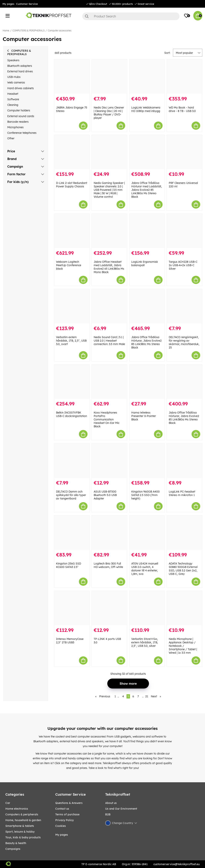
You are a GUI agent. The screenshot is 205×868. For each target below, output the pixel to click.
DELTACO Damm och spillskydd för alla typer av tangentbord (71, 495)
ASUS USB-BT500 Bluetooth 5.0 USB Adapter (105, 495)
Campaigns (13, 849)
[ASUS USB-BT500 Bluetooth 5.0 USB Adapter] (109, 461)
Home (6, 31)
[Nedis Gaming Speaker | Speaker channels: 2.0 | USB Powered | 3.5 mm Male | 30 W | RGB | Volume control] (109, 152)
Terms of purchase (67, 814)
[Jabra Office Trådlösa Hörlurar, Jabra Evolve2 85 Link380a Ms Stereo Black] (184, 382)
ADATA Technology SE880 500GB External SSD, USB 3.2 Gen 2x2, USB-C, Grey (183, 569)
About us (111, 803)
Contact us (62, 809)
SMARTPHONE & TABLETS (20, 826)
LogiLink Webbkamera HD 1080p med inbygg (146, 109)
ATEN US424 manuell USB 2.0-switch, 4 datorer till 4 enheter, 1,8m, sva (145, 569)
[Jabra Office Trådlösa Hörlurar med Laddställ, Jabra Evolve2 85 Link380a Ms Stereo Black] (147, 152)
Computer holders (19, 110)
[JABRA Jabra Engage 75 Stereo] (72, 77)
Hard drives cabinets (21, 88)
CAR (8, 803)
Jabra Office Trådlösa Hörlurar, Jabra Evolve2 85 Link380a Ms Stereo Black (184, 418)
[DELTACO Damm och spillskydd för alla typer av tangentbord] (72, 461)
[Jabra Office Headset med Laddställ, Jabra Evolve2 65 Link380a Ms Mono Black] (109, 231)
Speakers (13, 60)
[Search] (131, 16)
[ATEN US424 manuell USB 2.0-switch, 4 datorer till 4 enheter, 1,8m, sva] (147, 533)
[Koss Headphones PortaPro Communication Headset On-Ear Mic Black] (109, 382)
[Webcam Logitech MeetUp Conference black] (72, 231)
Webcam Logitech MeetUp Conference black (69, 265)
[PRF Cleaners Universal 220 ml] (184, 152)
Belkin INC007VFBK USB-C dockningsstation (72, 414)
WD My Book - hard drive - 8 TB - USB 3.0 (182, 109)
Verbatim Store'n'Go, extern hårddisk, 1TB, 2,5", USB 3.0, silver (145, 642)
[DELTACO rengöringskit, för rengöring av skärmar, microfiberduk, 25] (184, 306)
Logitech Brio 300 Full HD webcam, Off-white (108, 565)
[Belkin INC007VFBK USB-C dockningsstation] (72, 382)
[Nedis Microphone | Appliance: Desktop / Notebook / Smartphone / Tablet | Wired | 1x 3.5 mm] (184, 608)
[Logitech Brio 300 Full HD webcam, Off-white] (109, 533)
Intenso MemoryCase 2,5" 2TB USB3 (70, 641)
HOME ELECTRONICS (17, 809)
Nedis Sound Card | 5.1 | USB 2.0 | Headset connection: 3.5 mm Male (109, 341)
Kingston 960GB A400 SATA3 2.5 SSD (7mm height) (145, 495)
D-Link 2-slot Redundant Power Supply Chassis (72, 185)
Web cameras (16, 82)
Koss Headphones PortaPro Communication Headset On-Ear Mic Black (107, 419)
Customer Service (27, 4)
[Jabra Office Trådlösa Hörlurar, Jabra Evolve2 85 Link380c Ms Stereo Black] (147, 306)
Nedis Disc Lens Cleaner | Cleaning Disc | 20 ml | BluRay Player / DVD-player (109, 113)
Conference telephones (22, 133)
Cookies (61, 826)
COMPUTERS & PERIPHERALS (29, 31)
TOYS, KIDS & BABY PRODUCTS (23, 837)
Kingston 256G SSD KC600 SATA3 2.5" (69, 565)
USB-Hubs (14, 77)
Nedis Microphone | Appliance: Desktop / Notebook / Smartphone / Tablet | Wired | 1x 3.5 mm (183, 646)
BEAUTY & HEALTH (16, 843)
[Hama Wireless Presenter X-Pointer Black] (147, 382)
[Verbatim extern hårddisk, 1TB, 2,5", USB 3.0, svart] (72, 306)
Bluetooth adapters (20, 66)
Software (13, 99)
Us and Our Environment (121, 809)
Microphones (15, 127)
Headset (13, 94)
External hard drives (20, 71)
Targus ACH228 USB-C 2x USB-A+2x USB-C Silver (183, 265)
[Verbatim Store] (147, 608)
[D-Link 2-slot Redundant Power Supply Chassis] (72, 152)
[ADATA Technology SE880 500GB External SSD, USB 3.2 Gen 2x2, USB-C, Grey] (184, 533)
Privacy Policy (64, 820)
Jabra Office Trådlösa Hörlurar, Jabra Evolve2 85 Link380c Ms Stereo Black (146, 342)
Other (11, 138)
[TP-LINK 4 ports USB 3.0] (109, 608)
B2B (108, 814)
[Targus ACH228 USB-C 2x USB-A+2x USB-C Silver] (184, 231)
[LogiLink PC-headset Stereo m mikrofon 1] (184, 461)
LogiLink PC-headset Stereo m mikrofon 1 (182, 493)
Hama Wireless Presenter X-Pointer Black (144, 416)
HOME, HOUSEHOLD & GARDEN (23, 820)
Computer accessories (60, 31)
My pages (8, 4)
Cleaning (13, 105)
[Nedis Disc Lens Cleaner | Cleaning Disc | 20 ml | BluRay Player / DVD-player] (109, 77)
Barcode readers (18, 122)
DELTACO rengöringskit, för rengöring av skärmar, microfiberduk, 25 (184, 342)
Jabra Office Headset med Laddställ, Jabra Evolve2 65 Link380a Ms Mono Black (109, 267)
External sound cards (21, 116)
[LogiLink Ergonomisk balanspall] (147, 231)
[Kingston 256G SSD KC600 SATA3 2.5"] (72, 533)
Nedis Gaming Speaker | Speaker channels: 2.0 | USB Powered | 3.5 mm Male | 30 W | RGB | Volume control (109, 190)
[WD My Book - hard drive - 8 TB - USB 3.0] (184, 77)
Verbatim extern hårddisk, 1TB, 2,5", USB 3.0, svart (71, 341)
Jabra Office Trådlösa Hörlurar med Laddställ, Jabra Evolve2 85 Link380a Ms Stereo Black (147, 190)
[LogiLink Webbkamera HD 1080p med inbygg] (147, 77)
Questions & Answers (69, 803)
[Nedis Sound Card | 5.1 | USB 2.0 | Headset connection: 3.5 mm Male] (109, 306)
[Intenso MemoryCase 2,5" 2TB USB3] (72, 608)
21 (147, 696)
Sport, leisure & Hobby (20, 832)
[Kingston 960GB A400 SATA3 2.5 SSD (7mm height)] (147, 461)
